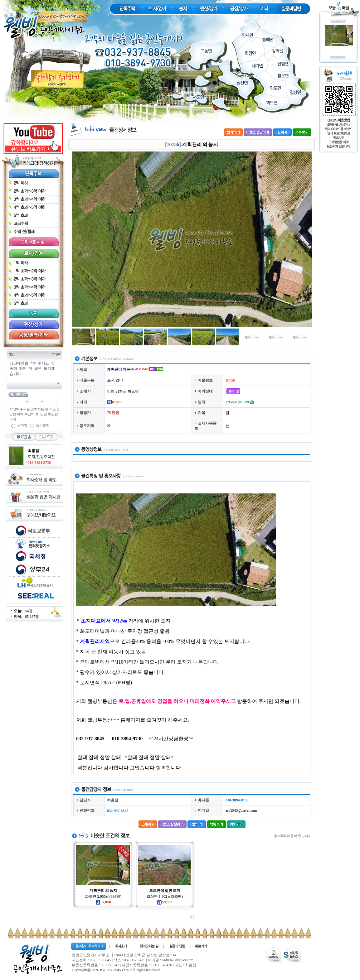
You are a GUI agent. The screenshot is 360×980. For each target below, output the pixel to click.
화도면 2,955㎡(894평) (103, 896)
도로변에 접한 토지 (165, 891)
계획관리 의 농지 (103, 891)
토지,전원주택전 (41, 457)
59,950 (165, 902)
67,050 (103, 902)
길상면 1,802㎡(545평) (165, 896)
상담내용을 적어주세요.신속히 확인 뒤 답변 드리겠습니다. (34, 372)
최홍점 (33, 451)
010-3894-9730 (39, 463)
